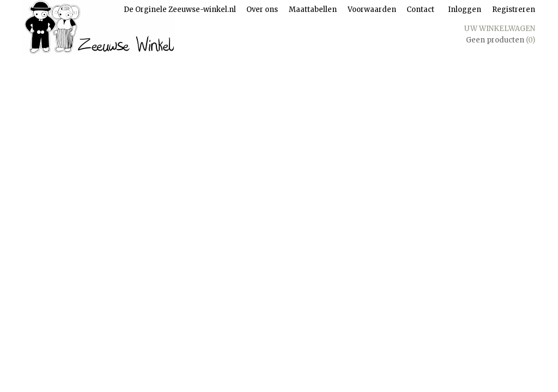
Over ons (262, 10)
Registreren (514, 10)
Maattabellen (313, 10)
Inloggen (465, 10)
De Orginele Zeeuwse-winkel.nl (180, 10)
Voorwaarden (372, 10)
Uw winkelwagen (500, 29)
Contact (420, 10)
